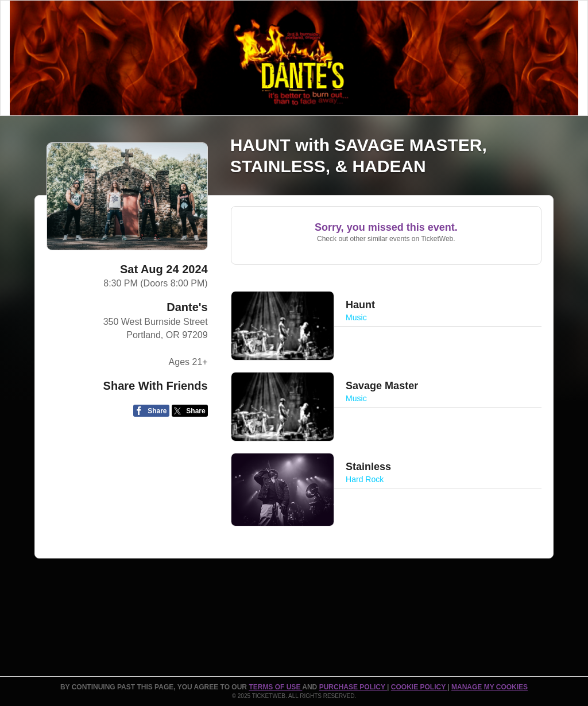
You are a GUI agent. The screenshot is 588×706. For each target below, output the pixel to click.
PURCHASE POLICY (353, 687)
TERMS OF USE (275, 687)
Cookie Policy (419, 687)
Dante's (187, 307)
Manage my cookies (490, 687)
